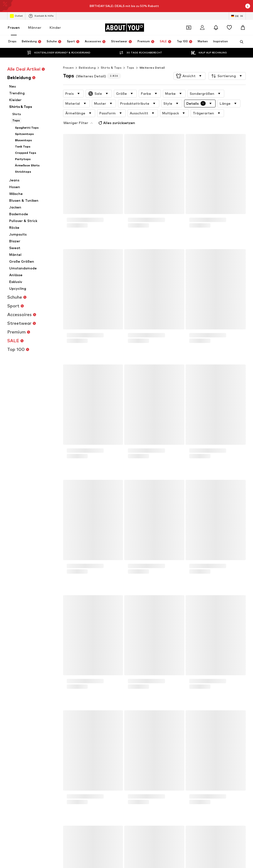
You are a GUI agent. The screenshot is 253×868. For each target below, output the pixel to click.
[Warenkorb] (243, 28)
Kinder (55, 27)
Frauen (14, 27)
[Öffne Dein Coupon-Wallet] (189, 28)
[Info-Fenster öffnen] (248, 6)
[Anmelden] (202, 28)
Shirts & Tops (111, 58)
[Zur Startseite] (124, 28)
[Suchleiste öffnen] (240, 42)
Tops (130, 58)
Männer (35, 27)
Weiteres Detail (152, 58)
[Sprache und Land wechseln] (237, 16)
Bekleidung (87, 58)
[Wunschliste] (229, 28)
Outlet (16, 16)
